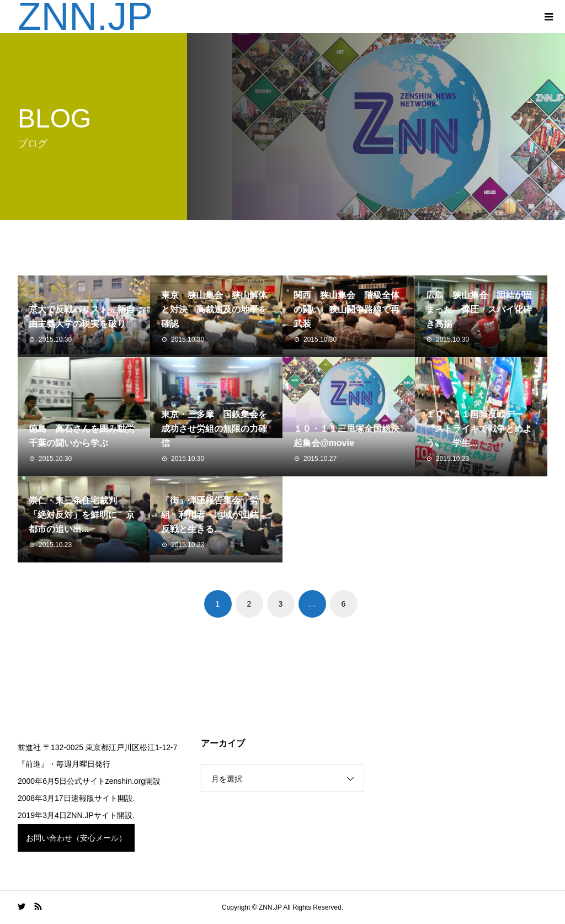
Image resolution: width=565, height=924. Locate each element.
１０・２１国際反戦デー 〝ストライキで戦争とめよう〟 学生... (479, 428)
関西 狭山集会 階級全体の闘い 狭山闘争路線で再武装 (347, 309)
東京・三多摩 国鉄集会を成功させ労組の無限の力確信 (214, 428)
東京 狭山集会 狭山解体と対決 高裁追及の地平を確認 (214, 309)
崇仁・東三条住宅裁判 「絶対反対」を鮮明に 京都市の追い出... (82, 514)
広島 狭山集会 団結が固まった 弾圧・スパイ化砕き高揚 (479, 309)
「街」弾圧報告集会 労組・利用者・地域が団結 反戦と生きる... (214, 514)
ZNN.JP (85, 17)
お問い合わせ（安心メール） (76, 838)
